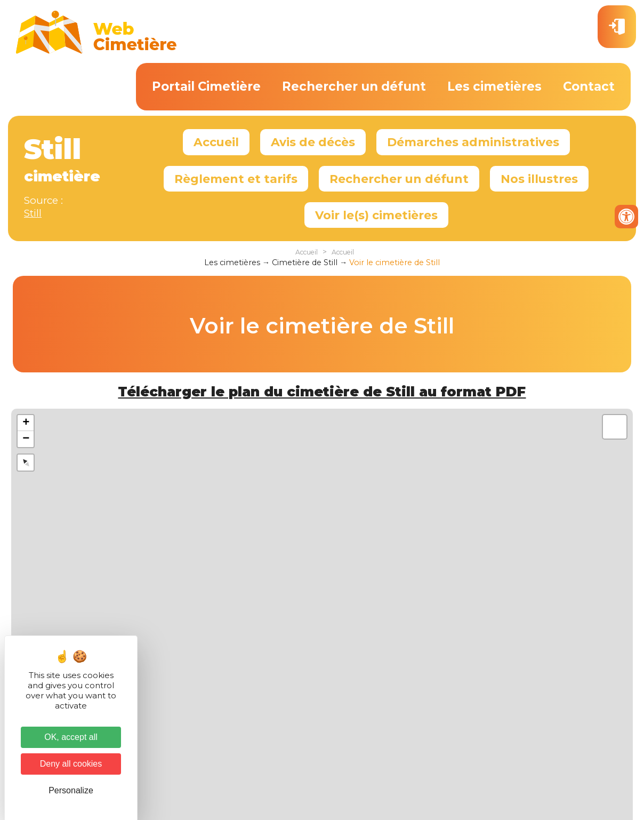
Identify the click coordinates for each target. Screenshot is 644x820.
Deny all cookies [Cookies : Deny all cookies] (71, 764)
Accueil (216, 142)
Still (33, 213)
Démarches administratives (473, 142)
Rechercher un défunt (354, 86)
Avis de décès (313, 142)
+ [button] (26, 423)
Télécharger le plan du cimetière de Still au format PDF (322, 392)
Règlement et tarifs (236, 179)
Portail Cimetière (206, 86)
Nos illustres (539, 179)
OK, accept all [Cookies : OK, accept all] (71, 737)
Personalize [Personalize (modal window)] (71, 790)
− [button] (26, 439)
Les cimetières (494, 86)
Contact (589, 86)
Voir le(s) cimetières (376, 215)
